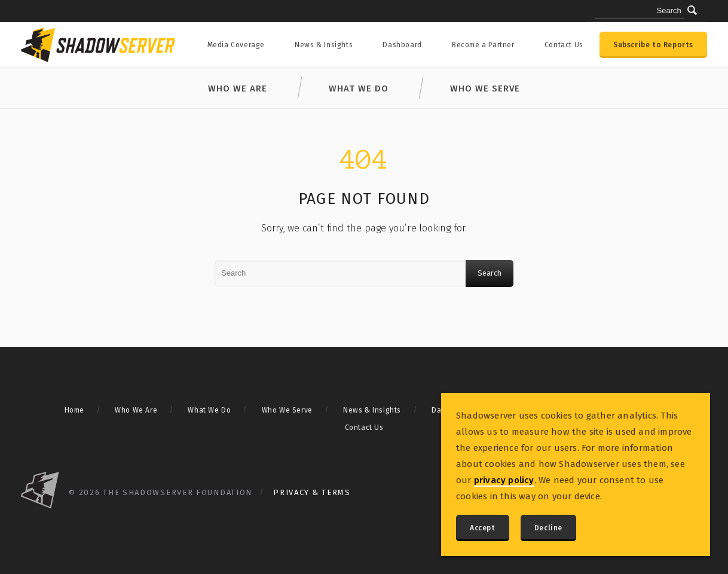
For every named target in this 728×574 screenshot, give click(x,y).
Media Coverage (236, 45)
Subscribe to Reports (653, 45)
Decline (548, 528)
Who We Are (238, 88)
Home (74, 410)
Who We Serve (485, 88)
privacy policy (504, 480)
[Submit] (692, 10)
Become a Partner (483, 45)
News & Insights (324, 45)
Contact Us (564, 45)
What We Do (359, 88)
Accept (483, 528)
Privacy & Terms (312, 492)
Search (490, 273)
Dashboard (402, 45)
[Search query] (640, 11)
